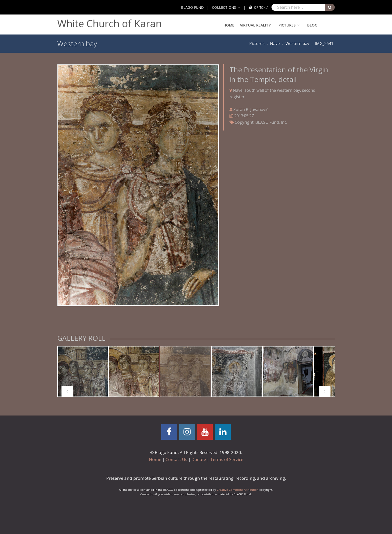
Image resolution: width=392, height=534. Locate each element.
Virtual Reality (255, 25)
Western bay (297, 43)
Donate (199, 459)
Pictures (287, 25)
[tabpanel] (83, 371)
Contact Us (176, 459)
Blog (312, 25)
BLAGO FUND (192, 7)
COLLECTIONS (224, 7)
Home (229, 25)
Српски (261, 7)
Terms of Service (227, 459)
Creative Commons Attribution (238, 490)
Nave (275, 43)
